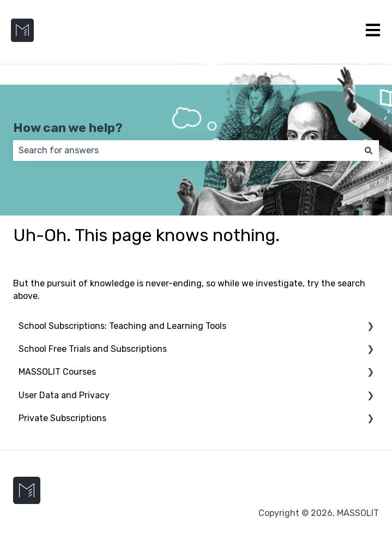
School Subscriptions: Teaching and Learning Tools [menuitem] (122, 326)
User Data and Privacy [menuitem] (64, 395)
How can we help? (68, 128)
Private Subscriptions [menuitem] (62, 418)
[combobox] (186, 151)
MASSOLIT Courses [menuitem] (57, 372)
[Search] (369, 151)
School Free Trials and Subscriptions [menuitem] (93, 349)
